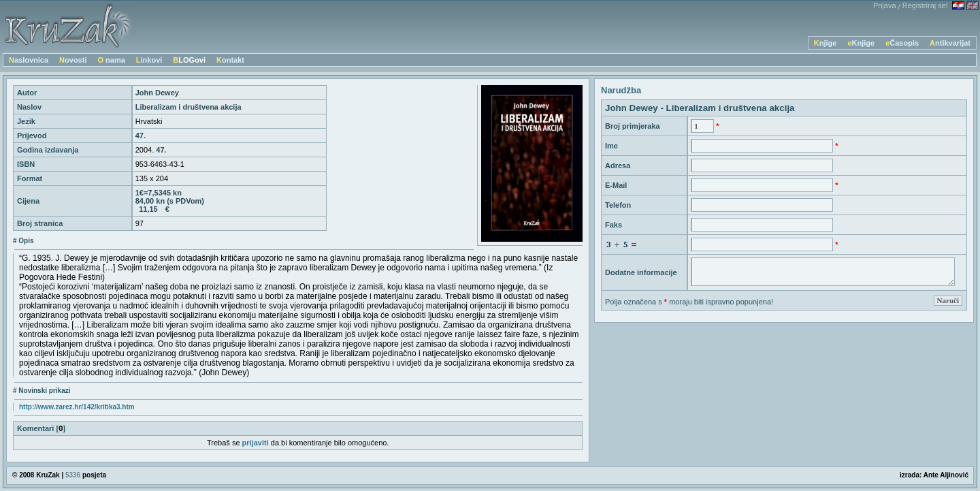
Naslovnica (29, 60)
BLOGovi (189, 60)
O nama (111, 60)
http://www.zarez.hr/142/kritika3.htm (77, 407)
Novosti (73, 60)
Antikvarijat (950, 43)
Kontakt (230, 60)
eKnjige (861, 43)
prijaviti (256, 443)
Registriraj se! (925, 5)
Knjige (826, 43)
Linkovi (149, 60)
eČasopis (902, 43)
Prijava (885, 5)
